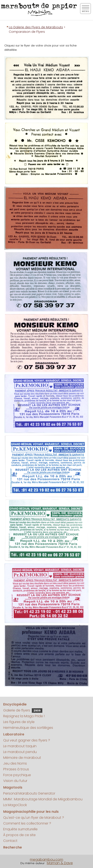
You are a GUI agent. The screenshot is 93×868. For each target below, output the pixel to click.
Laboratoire (14, 734)
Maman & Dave (60, 863)
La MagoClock (15, 805)
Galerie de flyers (23, 710)
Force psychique (17, 775)
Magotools (13, 787)
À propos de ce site (19, 835)
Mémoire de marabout (22, 758)
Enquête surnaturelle (20, 829)
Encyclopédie (15, 704)
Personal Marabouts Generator (29, 793)
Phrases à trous (16, 769)
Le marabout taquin (20, 746)
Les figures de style (19, 722)
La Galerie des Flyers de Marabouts (36, 27)
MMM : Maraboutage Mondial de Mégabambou (43, 799)
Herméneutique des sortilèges (28, 728)
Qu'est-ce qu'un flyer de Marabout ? (34, 818)
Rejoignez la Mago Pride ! (24, 716)
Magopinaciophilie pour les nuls (31, 812)
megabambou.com (46, 860)
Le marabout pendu (20, 752)
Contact (10, 841)
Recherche (13, 847)
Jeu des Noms (15, 763)
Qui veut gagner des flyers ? (27, 740)
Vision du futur (15, 781)
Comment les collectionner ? (27, 823)
